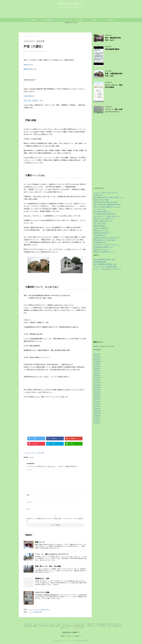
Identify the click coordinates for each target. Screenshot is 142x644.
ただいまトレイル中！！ (71, 4)
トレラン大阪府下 (32, 20)
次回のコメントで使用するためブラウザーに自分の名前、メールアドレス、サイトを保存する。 (55, 520)
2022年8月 (97, 366)
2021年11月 (97, 385)
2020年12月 (97, 411)
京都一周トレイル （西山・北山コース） (107, 216)
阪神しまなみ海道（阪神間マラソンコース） (107, 207)
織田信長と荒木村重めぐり (102, 233)
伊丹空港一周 (98, 195)
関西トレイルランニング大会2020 (96, 626)
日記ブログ (27, 69)
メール (29, 502)
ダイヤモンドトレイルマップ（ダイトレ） (107, 245)
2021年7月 (97, 394)
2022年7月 (97, 368)
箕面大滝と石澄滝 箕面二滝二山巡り (105, 202)
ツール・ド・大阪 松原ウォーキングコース (107, 269)
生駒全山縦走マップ (100, 242)
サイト (29, 509)
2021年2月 (97, 406)
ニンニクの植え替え (36, 612)
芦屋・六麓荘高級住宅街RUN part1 (105, 264)
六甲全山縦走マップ (100, 235)
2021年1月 (97, 408)
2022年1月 (97, 380)
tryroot (32, 457)
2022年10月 (97, 361)
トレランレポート (63, 20)
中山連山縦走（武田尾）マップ (103, 247)
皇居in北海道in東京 (100, 226)
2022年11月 (97, 359)
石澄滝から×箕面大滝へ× (101, 228)
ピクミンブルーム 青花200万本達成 (114, 86)
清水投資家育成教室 (112, 49)
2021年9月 (97, 390)
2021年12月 (97, 382)
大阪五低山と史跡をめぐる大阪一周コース (107, 238)
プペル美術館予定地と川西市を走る (105, 214)
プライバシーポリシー (78, 624)
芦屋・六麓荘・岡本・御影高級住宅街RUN (107, 204)
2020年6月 (97, 420)
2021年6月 (97, 397)
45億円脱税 (27, 96)
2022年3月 (97, 375)
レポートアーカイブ (100, 209)
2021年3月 (97, 404)
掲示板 (95, 20)
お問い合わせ (110, 20)
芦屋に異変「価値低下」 (32, 100)
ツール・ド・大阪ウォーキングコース (105, 193)
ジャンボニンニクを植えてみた (39, 610)
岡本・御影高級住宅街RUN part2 (113, 39)
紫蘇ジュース (40, 542)
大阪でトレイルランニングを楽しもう (71, 636)
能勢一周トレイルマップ (101, 249)
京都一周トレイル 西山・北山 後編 (48, 566)
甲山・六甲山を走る (100, 223)
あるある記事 (40, 453)
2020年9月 (97, 416)
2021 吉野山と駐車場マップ (102, 212)
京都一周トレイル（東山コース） (104, 219)
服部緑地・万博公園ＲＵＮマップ (104, 252)
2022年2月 (97, 378)
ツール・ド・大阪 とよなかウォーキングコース (52, 554)
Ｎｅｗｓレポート (31, 453)
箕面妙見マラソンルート (101, 230)
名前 (28, 495)
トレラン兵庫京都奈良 (47, 20)
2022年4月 (97, 373)
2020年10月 (97, 413)
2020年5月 (97, 423)
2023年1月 (97, 356)
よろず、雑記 (79, 20)
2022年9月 (97, 363)
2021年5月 (97, 399)
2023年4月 (97, 354)
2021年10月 (97, 387)
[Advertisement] (71, 28)
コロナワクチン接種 (42, 592)
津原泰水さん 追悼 (42, 579)
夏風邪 (96, 346)
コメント (29, 470)
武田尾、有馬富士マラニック (103, 221)
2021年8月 (97, 392)
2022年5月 (97, 371)
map (25, 65)
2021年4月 (97, 401)
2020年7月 (97, 418)
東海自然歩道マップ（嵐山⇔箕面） (105, 240)
